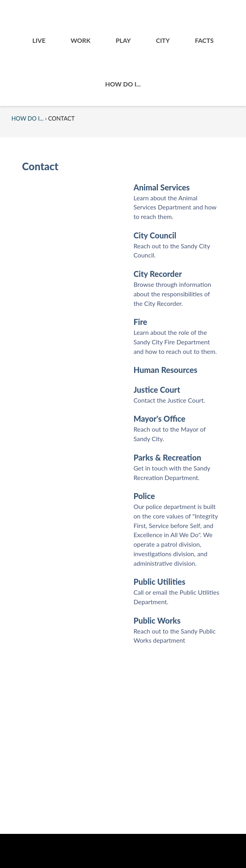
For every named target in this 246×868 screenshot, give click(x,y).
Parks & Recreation (167, 457)
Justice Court (157, 390)
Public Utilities (159, 582)
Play (123, 40)
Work (81, 40)
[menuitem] (39, 40)
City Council (155, 235)
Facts (204, 40)
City (163, 40)
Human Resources (165, 370)
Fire (140, 322)
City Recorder (158, 274)
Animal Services (161, 187)
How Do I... (123, 84)
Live (39, 40)
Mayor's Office (159, 419)
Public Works (157, 620)
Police (144, 496)
